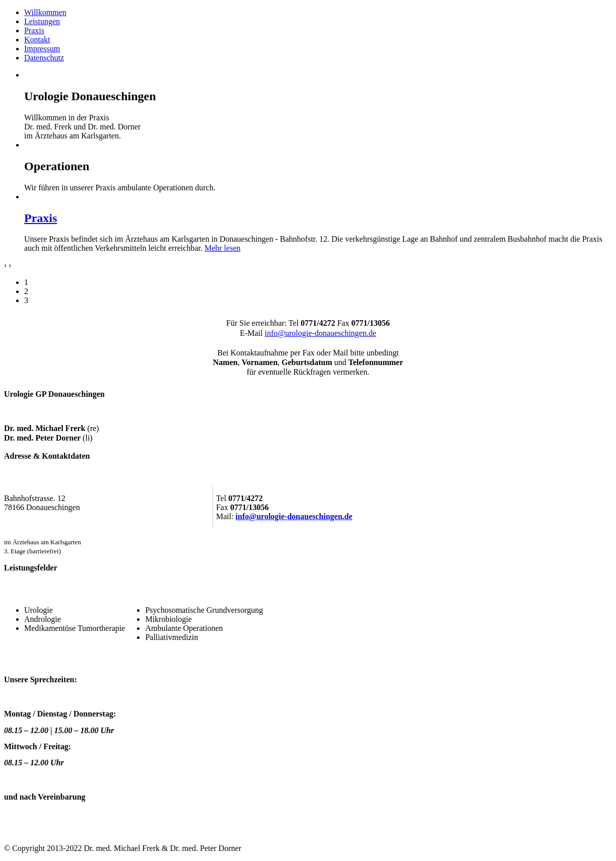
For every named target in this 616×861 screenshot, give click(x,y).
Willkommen (45, 12)
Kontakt (37, 40)
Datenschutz (44, 58)
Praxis (34, 30)
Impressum (42, 49)
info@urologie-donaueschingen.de (320, 333)
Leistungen (42, 21)
